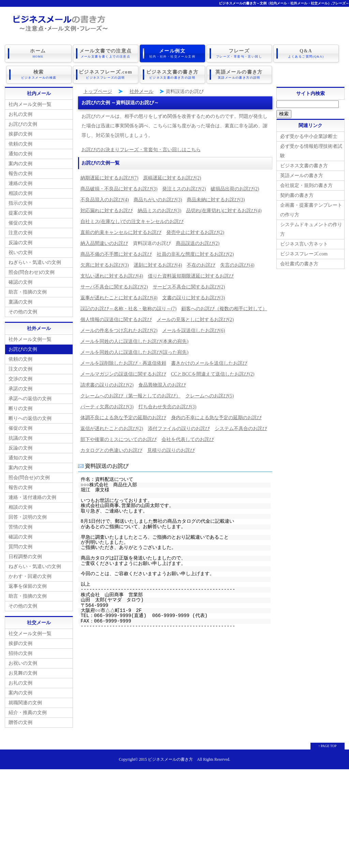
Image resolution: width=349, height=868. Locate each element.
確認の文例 (20, 282)
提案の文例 (20, 213)
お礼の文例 (20, 114)
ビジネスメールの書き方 (170, 760)
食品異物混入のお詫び (162, 385)
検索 (39, 75)
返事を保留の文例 (28, 586)
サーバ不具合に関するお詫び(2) (114, 287)
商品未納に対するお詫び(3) (216, 200)
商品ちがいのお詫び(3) (158, 200)
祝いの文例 (20, 252)
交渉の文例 (20, 379)
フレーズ (239, 53)
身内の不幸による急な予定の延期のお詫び (216, 418)
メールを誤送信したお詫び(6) (194, 330)
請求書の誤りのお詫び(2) (107, 385)
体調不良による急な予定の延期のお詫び (123, 418)
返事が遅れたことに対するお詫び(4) (119, 298)
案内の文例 (20, 164)
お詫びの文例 (23, 124)
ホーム (38, 53)
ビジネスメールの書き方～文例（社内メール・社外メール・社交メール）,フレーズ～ (284, 3)
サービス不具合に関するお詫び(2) (189, 287)
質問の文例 (20, 547)
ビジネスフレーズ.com (106, 75)
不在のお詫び (201, 265)
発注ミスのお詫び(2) (184, 189)
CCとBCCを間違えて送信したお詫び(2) (213, 374)
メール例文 (172, 53)
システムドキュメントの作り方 (311, 229)
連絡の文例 (20, 183)
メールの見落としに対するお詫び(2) (195, 320)
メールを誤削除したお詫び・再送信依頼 (123, 363)
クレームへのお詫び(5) (210, 396)
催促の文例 (20, 223)
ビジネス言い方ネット (304, 244)
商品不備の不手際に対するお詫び (116, 254)
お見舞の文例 (23, 673)
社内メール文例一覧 (30, 104)
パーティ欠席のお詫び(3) (107, 407)
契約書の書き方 (297, 195)
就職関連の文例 (25, 703)
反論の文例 (20, 243)
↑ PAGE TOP (328, 746)
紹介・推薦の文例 (28, 713)
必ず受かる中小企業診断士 (309, 136)
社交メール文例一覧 (30, 634)
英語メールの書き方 (239, 75)
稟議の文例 (20, 302)
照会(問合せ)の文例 (29, 478)
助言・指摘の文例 (28, 292)
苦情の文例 (20, 527)
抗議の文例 (20, 438)
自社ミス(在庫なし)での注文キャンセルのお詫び (132, 222)
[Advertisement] (174, 817)
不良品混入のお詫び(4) (105, 200)
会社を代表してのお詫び (188, 439)
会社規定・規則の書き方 (306, 185)
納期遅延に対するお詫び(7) (109, 178)
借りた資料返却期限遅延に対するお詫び (191, 276)
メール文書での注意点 (106, 53)
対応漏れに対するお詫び (107, 211)
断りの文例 (20, 408)
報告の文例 (20, 173)
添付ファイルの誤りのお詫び (179, 429)
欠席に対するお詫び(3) (105, 265)
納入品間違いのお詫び (104, 243)
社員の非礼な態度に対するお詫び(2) (195, 254)
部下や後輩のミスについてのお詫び (119, 439)
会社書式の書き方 (299, 264)
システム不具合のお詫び (241, 429)
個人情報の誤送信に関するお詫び (116, 320)
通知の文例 (20, 154)
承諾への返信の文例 (30, 399)
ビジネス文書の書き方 (172, 75)
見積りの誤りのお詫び (171, 450)
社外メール (141, 91)
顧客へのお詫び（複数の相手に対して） (224, 309)
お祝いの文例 (23, 663)
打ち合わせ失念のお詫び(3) (167, 407)
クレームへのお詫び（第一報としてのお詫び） (131, 396)
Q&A (306, 53)
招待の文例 (20, 653)
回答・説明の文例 (28, 517)
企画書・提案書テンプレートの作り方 (311, 210)
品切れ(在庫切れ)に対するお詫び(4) (224, 211)
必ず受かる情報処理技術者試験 (311, 151)
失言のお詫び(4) (237, 265)
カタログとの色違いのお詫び (111, 450)
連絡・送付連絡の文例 (32, 497)
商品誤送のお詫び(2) (198, 243)
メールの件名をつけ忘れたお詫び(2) (119, 330)
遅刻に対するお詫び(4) (158, 265)
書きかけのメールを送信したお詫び (209, 363)
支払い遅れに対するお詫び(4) (112, 276)
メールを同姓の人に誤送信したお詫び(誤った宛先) (134, 352)
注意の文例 (20, 233)
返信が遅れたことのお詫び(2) (112, 429)
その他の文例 (23, 312)
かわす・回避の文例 (30, 576)
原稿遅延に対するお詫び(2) (172, 178)
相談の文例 (20, 193)
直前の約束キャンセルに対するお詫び (121, 232)
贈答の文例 (20, 722)
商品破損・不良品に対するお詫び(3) (119, 189)
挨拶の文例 (20, 134)
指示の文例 (20, 203)
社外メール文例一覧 (30, 339)
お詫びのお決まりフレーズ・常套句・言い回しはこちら (141, 150)
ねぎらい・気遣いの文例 (35, 262)
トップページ (98, 91)
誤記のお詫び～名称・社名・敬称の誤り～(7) (128, 309)
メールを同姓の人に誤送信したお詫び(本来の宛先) (134, 341)
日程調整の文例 (25, 557)
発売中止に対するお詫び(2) (195, 232)
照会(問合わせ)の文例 (32, 272)
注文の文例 (20, 369)
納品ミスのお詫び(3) (160, 211)
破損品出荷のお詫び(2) (235, 189)
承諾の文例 (20, 389)
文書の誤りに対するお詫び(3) (194, 298)
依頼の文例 (20, 144)
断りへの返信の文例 (30, 418)
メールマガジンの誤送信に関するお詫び (123, 374)
